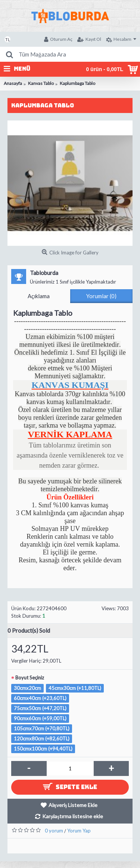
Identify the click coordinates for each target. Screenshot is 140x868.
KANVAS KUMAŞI (70, 385)
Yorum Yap (79, 831)
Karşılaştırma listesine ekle (73, 816)
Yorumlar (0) (101, 296)
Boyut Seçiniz (30, 678)
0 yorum (54, 831)
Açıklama (39, 296)
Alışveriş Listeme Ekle (73, 805)
